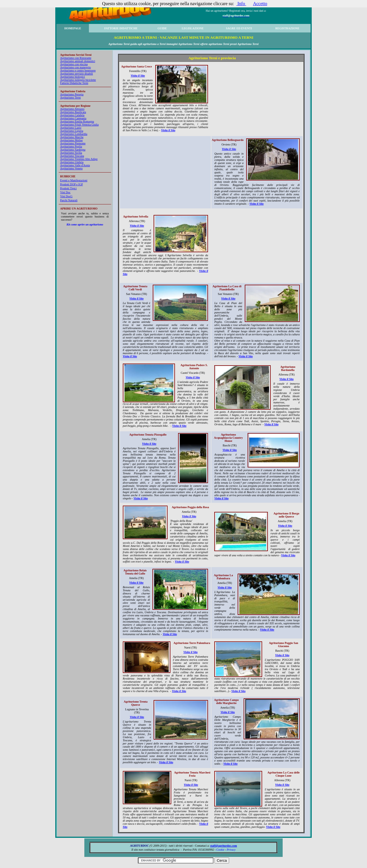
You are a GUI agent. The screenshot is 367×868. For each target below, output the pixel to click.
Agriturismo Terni (70, 98)
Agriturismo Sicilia (71, 153)
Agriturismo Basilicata (73, 112)
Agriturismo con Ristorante (76, 58)
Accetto (260, 4)
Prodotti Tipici (68, 188)
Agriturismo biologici (73, 77)
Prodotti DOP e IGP (72, 184)
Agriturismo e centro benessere (78, 70)
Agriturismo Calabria (72, 115)
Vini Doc (65, 192)
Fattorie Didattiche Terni (74, 83)
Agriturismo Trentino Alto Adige (79, 159)
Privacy (231, 850)
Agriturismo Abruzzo (72, 109)
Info (241, 4)
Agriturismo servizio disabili (77, 74)
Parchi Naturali (69, 200)
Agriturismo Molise (71, 140)
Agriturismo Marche (72, 137)
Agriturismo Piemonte (73, 143)
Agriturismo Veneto (71, 168)
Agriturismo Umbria (72, 162)
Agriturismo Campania (73, 118)
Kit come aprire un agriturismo (85, 224)
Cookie (220, 850)
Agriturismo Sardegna (73, 150)
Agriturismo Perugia (72, 94)
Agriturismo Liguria (72, 131)
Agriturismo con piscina (74, 64)
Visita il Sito (138, 76)
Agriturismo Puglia (71, 146)
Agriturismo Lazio (71, 128)
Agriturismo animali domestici (78, 61)
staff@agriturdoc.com (224, 846)
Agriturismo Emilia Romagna (77, 121)
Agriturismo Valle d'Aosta (75, 165)
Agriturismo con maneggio (76, 67)
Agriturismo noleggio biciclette (78, 80)
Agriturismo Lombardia (74, 134)
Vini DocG (66, 196)
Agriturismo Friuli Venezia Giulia (79, 125)
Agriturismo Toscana (72, 156)
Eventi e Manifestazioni (74, 180)
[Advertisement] (258, 99)
